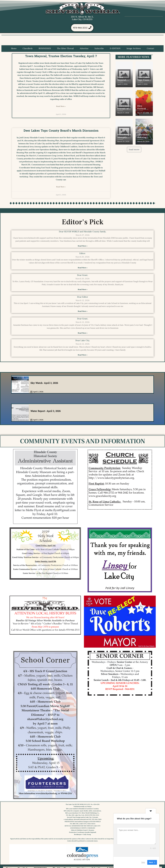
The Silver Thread (65, 49)
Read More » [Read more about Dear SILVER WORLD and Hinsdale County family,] (83, 246)
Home (14, 49)
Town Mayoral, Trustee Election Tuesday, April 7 (61, 56)
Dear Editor (82, 297)
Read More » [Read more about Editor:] (83, 268)
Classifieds (28, 49)
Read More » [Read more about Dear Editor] (83, 311)
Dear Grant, (83, 275)
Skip (143, 862)
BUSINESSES (45, 49)
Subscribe (99, 49)
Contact (150, 49)
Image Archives (134, 49)
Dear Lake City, (83, 341)
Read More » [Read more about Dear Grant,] (83, 290)
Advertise (84, 49)
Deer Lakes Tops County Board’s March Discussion (61, 131)
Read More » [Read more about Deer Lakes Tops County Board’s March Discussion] (61, 187)
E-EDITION (115, 49)
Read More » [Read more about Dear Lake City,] (83, 355)
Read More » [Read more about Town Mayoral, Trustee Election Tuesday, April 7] (61, 106)
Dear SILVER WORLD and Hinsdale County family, (82, 232)
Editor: (82, 254)
